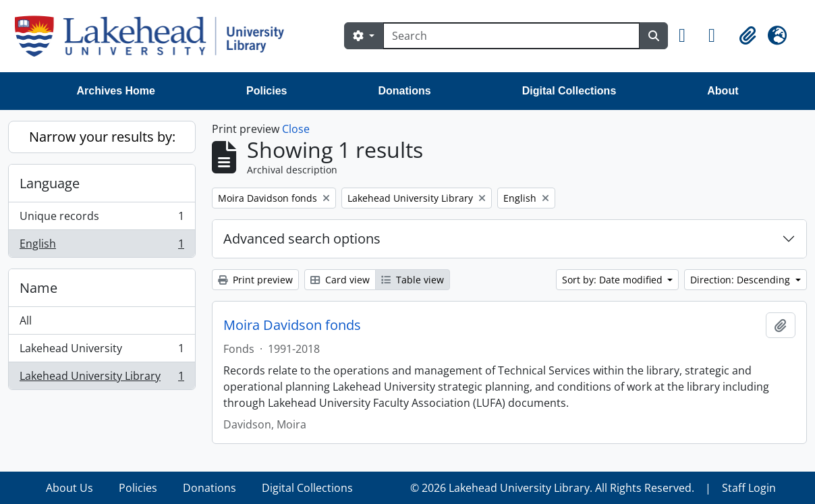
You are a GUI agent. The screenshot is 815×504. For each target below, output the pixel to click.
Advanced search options (302, 239)
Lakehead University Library (102, 379)
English (102, 246)
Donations (404, 91)
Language (50, 183)
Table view (413, 280)
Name (38, 288)
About (723, 91)
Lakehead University (102, 351)
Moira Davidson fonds (292, 325)
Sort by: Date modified (614, 280)
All (26, 320)
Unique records (102, 219)
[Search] (511, 36)
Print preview (255, 280)
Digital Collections (569, 91)
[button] (688, 36)
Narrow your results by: (102, 137)
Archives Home (116, 91)
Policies (266, 91)
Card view (340, 280)
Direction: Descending (741, 280)
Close (296, 129)
